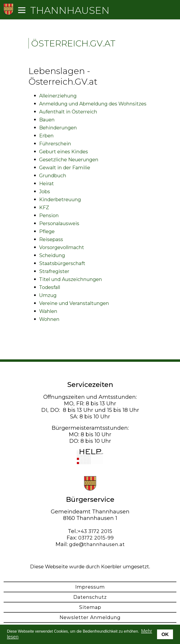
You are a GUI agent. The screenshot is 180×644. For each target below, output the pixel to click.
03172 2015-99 (96, 538)
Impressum (90, 587)
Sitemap (90, 607)
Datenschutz (90, 597)
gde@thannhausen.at (97, 544)
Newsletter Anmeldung (90, 617)
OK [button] (165, 634)
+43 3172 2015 (95, 531)
